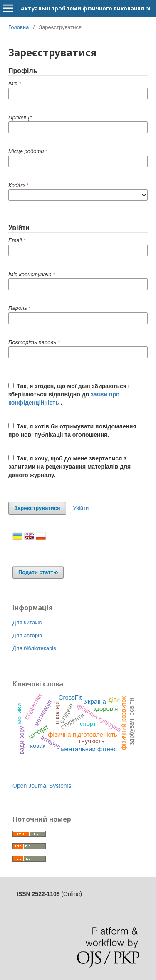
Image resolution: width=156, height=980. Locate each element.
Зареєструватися (37, 508)
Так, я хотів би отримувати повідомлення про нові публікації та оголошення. (72, 431)
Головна (19, 27)
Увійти (81, 508)
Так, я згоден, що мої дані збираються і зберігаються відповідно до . (69, 394)
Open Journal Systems (42, 786)
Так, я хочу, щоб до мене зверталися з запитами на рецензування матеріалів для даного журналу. (69, 467)
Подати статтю (38, 572)
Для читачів (27, 622)
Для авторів (27, 635)
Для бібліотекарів (34, 648)
